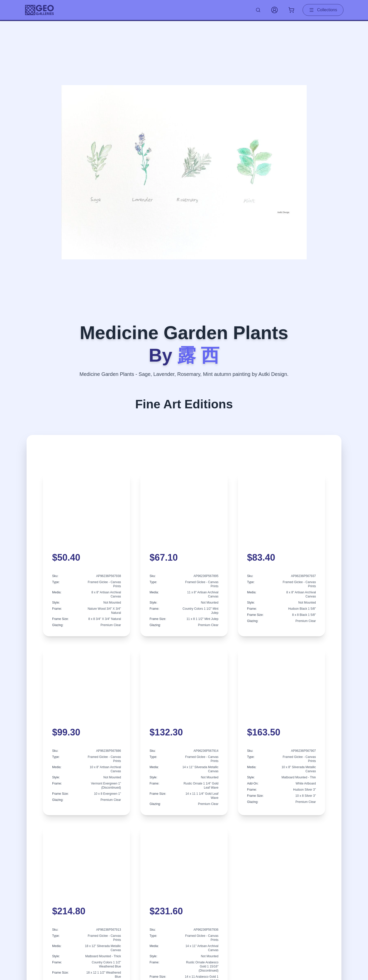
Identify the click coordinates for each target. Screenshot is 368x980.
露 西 (198, 355)
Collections (323, 10)
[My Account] (274, 10)
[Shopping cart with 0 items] (291, 10)
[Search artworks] (258, 10)
